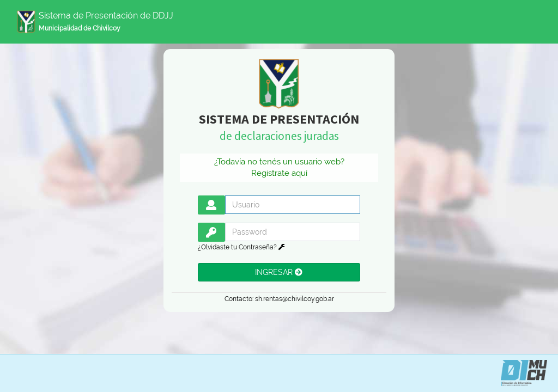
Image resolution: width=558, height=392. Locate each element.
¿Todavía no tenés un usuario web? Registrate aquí (279, 167)
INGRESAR (279, 272)
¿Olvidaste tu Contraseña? (241, 247)
